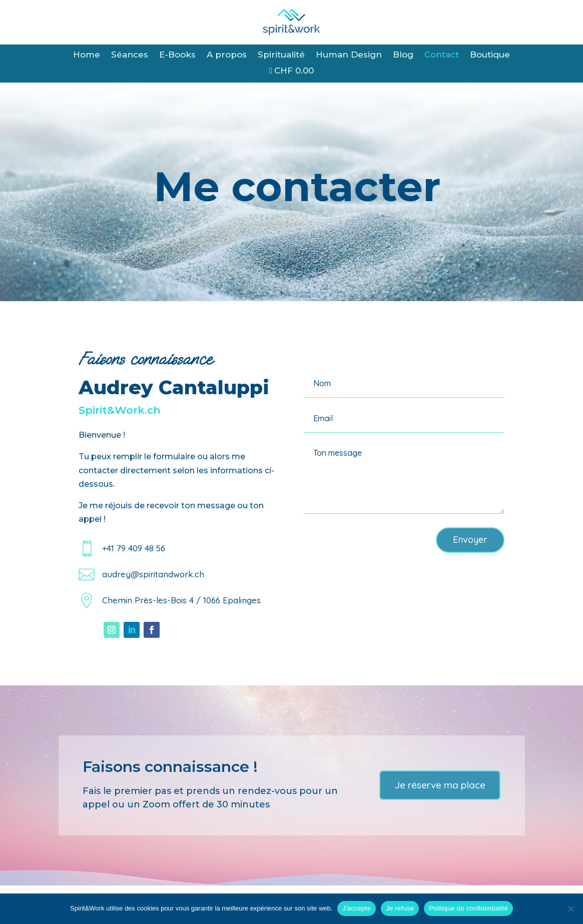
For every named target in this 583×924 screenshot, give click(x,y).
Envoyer (470, 540)
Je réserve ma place (440, 785)
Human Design (349, 55)
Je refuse (400, 908)
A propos (227, 55)
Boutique (490, 55)
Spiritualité (281, 55)
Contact (442, 55)
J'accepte (357, 908)
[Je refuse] (570, 908)
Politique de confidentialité (468, 908)
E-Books (177, 55)
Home (87, 55)
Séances (130, 55)
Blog (403, 55)
